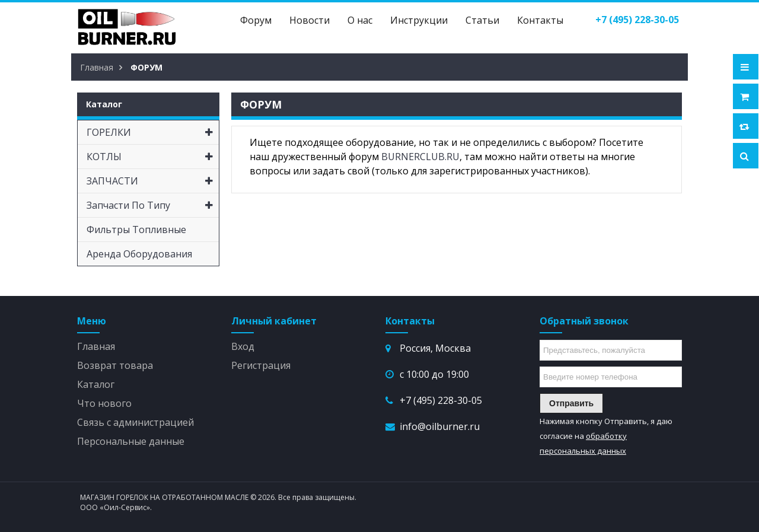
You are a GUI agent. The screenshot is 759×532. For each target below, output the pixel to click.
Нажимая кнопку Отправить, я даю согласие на (606, 436)
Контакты (540, 20)
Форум (256, 20)
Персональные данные (131, 441)
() (637, 20)
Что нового (104, 403)
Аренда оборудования (139, 254)
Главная (96, 346)
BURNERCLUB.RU (420, 157)
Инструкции (419, 20)
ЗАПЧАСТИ (153, 181)
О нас (360, 20)
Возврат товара (115, 365)
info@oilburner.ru (440, 426)
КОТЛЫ (153, 157)
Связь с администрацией (135, 422)
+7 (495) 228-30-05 (441, 400)
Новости (310, 20)
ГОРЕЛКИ (153, 132)
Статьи (482, 20)
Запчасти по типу (153, 205)
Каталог (96, 384)
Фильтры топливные (136, 230)
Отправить (571, 403)
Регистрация (261, 365)
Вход (243, 346)
